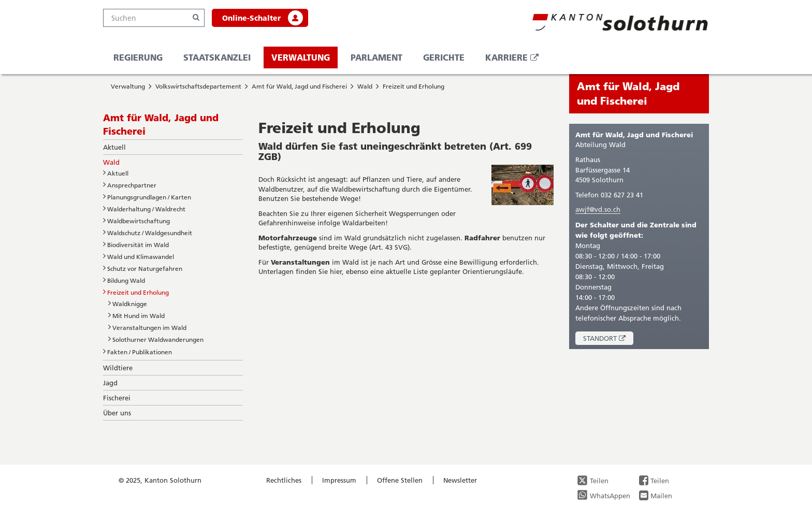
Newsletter (460, 480)
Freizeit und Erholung (414, 86)
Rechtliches (284, 480)
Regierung (138, 57)
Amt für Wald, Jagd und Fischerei (299, 86)
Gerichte (444, 57)
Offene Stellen (400, 480)
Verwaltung (301, 57)
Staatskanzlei (217, 57)
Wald (365, 86)
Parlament (376, 57)
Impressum (339, 480)
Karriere (516, 60)
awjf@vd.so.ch (598, 209)
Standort (608, 339)
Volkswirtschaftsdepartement (198, 86)
